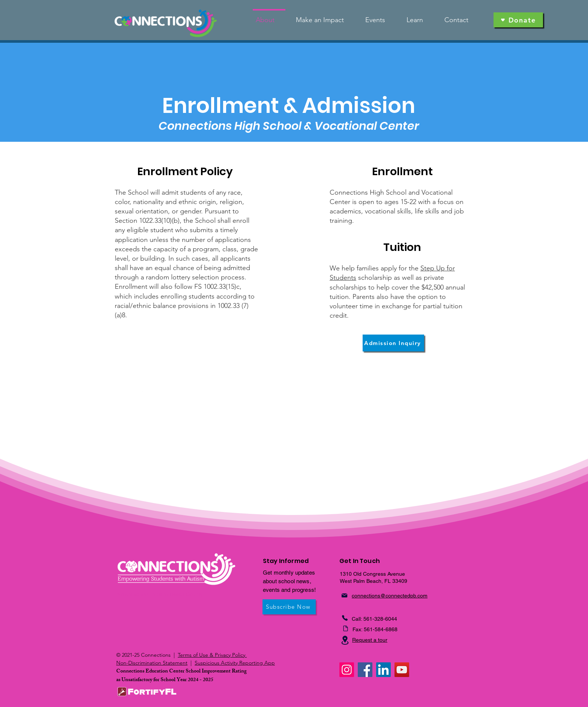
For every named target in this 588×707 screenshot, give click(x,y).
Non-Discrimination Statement (152, 663)
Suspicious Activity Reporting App (235, 663)
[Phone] (345, 618)
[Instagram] (347, 670)
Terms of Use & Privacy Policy (212, 655)
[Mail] (344, 596)
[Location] (345, 640)
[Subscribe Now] (289, 607)
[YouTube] (402, 670)
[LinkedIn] (383, 670)
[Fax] (345, 629)
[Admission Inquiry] (393, 343)
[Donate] (518, 20)
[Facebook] (365, 670)
